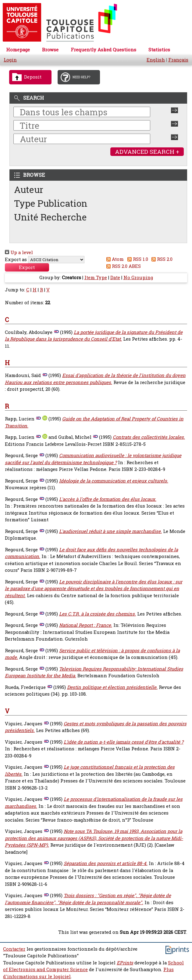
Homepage (18, 50)
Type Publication (51, 203)
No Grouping (138, 277)
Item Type (96, 277)
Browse (50, 50)
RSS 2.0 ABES (123, 266)
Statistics (159, 50)
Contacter (14, 949)
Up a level (19, 252)
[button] (27, 267)
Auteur (29, 189)
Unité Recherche (50, 217)
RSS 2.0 (161, 259)
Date (115, 277)
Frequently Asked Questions (103, 50)
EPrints (125, 963)
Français (178, 60)
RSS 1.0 (137, 259)
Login (10, 60)
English (156, 60)
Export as (16, 259)
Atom (114, 259)
